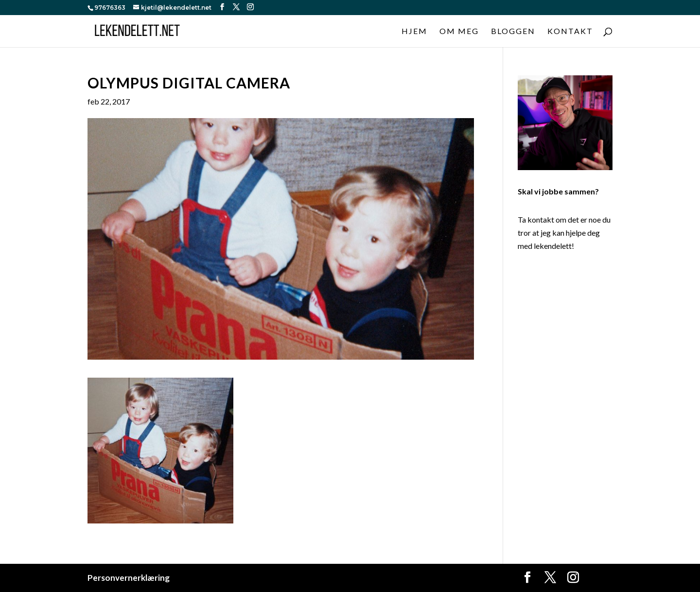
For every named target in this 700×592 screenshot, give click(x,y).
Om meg (459, 32)
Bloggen (513, 32)
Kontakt (570, 32)
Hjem (414, 32)
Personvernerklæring (129, 578)
